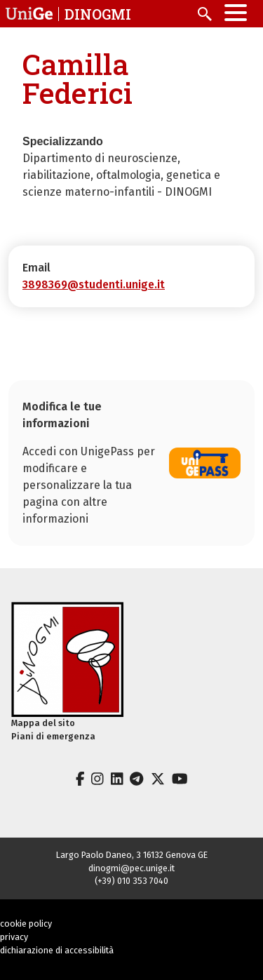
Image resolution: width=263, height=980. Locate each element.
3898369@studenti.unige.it (94, 284)
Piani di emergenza (53, 736)
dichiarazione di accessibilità (57, 950)
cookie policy (26, 924)
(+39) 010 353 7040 (131, 881)
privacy (14, 937)
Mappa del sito (43, 723)
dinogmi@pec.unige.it (131, 868)
